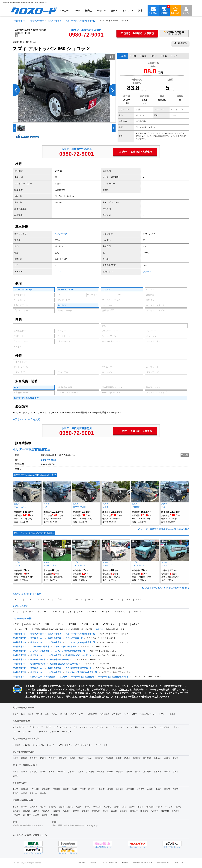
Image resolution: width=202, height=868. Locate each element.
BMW (134, 714)
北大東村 (165, 811)
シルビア (153, 727)
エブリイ (16, 612)
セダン (107, 745)
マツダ (39, 714)
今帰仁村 (33, 793)
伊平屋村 (86, 811)
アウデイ (163, 714)
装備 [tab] (143, 56)
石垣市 (36, 815)
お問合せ (93, 863)
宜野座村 (16, 811)
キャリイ (80, 612)
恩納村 (70, 807)
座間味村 (134, 811)
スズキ (58, 272)
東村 (124, 807)
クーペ (98, 745)
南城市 (175, 758)
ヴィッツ (120, 727)
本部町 (15, 793)
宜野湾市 (33, 758)
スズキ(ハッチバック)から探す (27, 594)
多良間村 (27, 815)
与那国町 (54, 815)
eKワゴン (73, 624)
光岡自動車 (104, 714)
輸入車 (149, 686)
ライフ (48, 727)
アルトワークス (43, 599)
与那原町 (137, 758)
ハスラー (16, 599)
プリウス (123, 689)
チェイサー (67, 732)
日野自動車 (92, 714)
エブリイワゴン (138, 612)
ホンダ (125, 686)
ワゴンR (58, 599)
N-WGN (16, 624)
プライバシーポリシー (109, 863)
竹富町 (45, 815)
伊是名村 (96, 811)
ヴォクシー (54, 732)
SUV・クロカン (66, 745)
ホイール (157, 693)
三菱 (47, 714)
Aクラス (136, 624)
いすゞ (82, 714)
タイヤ (167, 693)
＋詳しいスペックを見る (27, 419)
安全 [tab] (174, 56)
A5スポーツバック (32, 624)
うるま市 (52, 758)
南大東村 (175, 811)
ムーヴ (40, 727)
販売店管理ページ (164, 863)
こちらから (99, 629)
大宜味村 (107, 807)
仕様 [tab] (133, 56)
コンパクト (51, 745)
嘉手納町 (147, 758)
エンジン (180, 693)
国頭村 (117, 807)
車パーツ (30, 697)
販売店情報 (95, 697)
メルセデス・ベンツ (121, 714)
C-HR (95, 624)
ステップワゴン (96, 727)
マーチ (130, 727)
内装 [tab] (154, 56)
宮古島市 (147, 272)
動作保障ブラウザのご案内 (143, 863)
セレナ (143, 727)
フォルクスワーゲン (148, 714)
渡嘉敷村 (123, 811)
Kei (101, 599)
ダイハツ (64, 714)
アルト (28, 599)
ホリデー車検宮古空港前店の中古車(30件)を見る (164, 529)
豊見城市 (63, 758)
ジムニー (42, 612)
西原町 (24, 758)
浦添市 (81, 758)
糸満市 (119, 758)
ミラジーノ (59, 624)
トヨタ (15, 714)
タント (176, 727)
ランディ (29, 612)
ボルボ (172, 714)
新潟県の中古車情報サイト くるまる (28, 825)
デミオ (124, 624)
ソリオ (138, 599)
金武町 (15, 776)
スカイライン (18, 727)
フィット (83, 727)
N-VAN (85, 624)
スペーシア (56, 612)
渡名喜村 (144, 811)
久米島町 (155, 811)
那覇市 (43, 758)
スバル (54, 714)
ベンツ (136, 686)
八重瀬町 (109, 758)
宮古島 (43, 793)
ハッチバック (61, 234)
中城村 (89, 758)
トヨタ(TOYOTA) (104, 686)
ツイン (127, 599)
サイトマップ (180, 863)
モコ (47, 624)
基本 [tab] (123, 56)
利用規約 (125, 863)
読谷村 (127, 758)
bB (136, 727)
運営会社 (82, 863)
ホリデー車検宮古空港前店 (86, 30)
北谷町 (72, 758)
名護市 (167, 758)
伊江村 (105, 811)
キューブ (110, 727)
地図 (185, 455)
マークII (73, 727)
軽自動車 (43, 689)
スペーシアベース (74, 599)
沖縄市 (15, 758)
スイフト (91, 599)
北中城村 (157, 758)
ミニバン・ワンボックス (33, 745)
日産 (117, 686)
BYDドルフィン (110, 624)
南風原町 (99, 758)
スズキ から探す (20, 606)
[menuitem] (34, 11)
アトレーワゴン (30, 732)
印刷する (180, 43)
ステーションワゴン (84, 745)
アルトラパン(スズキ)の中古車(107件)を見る (166, 588)
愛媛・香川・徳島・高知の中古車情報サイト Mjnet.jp (75, 825)
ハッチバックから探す (23, 619)
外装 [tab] (164, 56)
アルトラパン (114, 599)
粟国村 (114, 811)
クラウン (43, 732)
